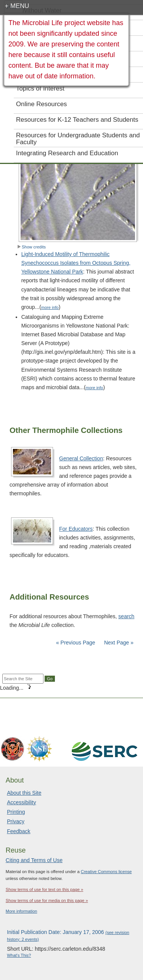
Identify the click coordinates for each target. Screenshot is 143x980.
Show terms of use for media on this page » (47, 900)
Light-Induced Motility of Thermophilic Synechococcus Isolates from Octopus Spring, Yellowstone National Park (76, 263)
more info (50, 307)
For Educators (76, 529)
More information (22, 911)
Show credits (31, 247)
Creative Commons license (106, 872)
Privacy (16, 821)
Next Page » (118, 643)
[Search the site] (23, 679)
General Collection (81, 458)
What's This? (19, 955)
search (126, 616)
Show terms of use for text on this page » (44, 889)
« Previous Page (76, 643)
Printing (16, 812)
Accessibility (21, 802)
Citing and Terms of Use (34, 860)
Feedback (18, 831)
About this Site (24, 793)
